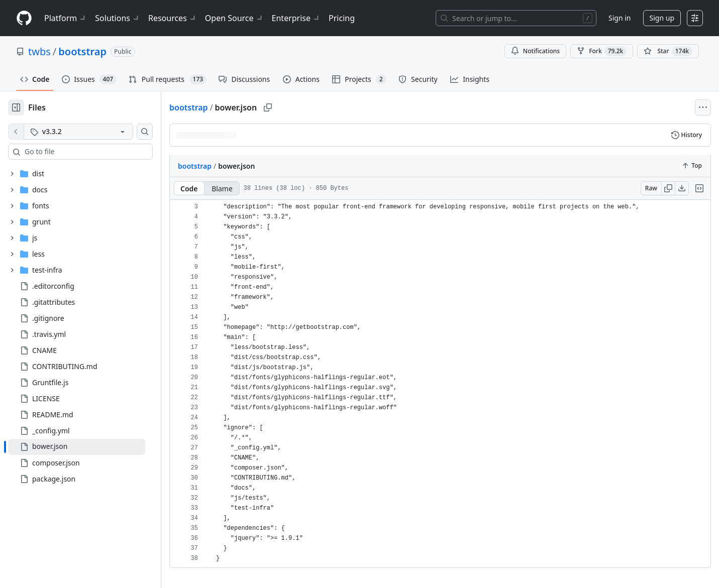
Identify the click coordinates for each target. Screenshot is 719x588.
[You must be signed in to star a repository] (668, 51)
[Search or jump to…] (516, 18)
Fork (602, 51)
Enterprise (296, 18)
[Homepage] (24, 18)
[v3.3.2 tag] (78, 132)
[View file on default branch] (16, 132)
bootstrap (82, 51)
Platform (66, 18)
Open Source (234, 18)
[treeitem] (77, 447)
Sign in (620, 18)
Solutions (118, 18)
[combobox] (84, 152)
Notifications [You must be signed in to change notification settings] (535, 51)
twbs (39, 51)
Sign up (662, 18)
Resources (173, 18)
